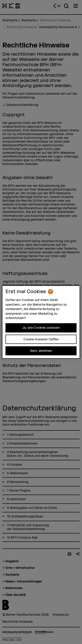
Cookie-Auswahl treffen (41, 339)
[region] (41, 322)
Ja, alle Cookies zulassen (41, 328)
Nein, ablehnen (41, 351)
